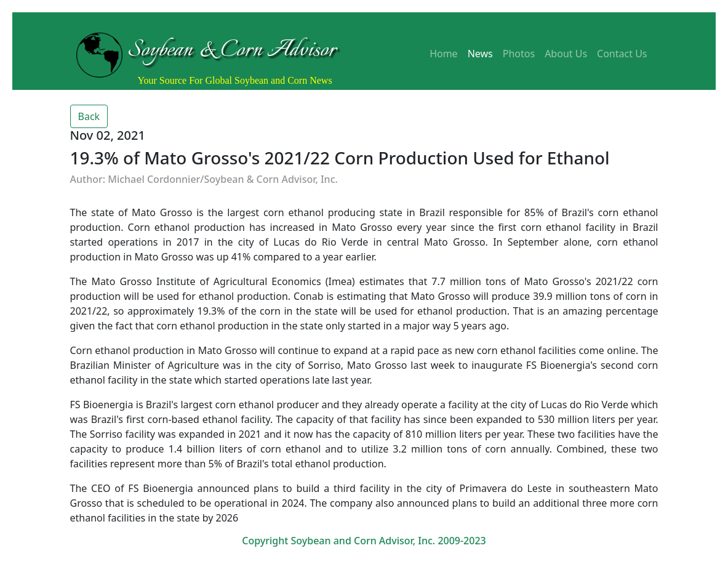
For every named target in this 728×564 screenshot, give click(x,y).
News (480, 54)
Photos (519, 54)
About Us (566, 54)
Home (444, 54)
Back (89, 116)
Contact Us (622, 54)
